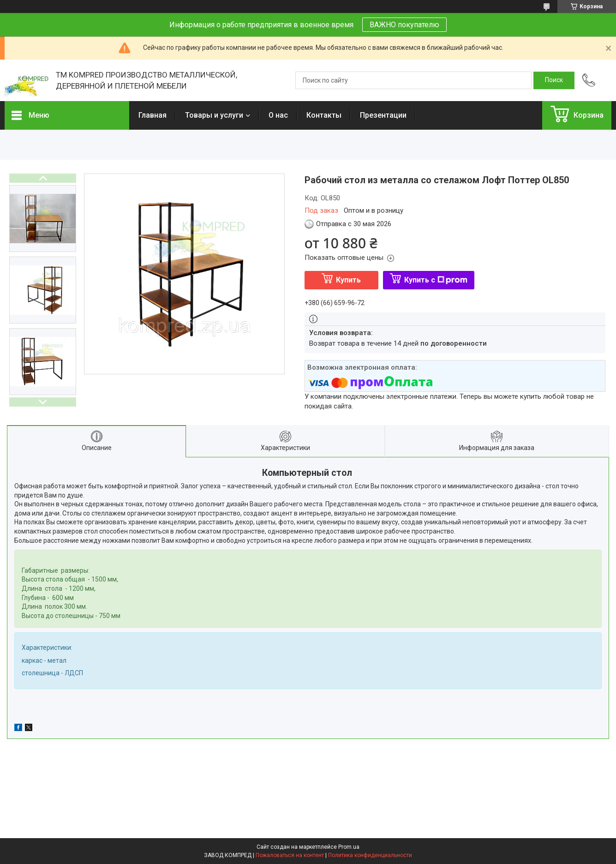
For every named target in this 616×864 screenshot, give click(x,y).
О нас (278, 115)
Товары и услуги (214, 115)
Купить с (436, 280)
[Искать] (554, 80)
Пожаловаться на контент (290, 855)
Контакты (324, 115)
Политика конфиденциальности (370, 855)
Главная (153, 115)
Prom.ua (349, 847)
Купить (348, 280)
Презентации (383, 115)
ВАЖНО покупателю (404, 25)
